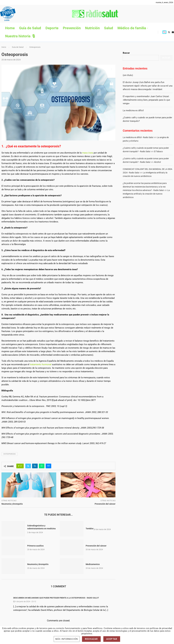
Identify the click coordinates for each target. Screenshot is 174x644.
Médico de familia (132, 28)
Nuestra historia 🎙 (20, 36)
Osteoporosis (9, 454)
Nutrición (92, 28)
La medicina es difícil (133, 110)
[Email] (173, 32)
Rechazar (91, 639)
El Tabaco (158, 151)
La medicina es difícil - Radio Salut (138, 137)
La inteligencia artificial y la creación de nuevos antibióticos (146, 194)
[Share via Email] (48, 466)
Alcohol (157, 162)
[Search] (164, 32)
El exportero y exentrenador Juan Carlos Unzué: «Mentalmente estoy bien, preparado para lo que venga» (146, 100)
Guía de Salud (30, 28)
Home (10, 28)
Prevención (72, 28)
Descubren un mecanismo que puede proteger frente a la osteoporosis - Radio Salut (56, 598)
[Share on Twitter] (28, 466)
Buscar (126, 53)
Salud (109, 28)
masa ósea (88, 153)
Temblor (90, 529)
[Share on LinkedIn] (35, 466)
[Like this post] (21, 466)
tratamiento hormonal (41, 364)
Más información (67, 639)
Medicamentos (93, 564)
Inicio (4, 47)
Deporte (52, 28)
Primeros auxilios (35, 546)
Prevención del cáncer (96, 546)
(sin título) (128, 75)
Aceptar (112, 639)
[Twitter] (169, 32)
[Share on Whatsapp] (42, 466)
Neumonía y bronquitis (38, 564)
